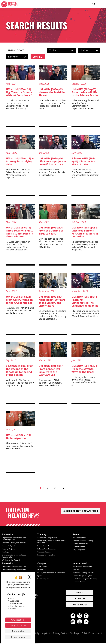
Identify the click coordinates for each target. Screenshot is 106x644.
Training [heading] (42, 534)
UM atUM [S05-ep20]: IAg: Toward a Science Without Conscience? (19, 92)
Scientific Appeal (79, 547)
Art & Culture (43, 567)
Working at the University (12, 560)
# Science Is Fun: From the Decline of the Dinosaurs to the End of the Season (20, 371)
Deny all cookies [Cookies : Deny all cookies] (18, 625)
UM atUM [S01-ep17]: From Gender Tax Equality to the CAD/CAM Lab (51, 371)
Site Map (74, 634)
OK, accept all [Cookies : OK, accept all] (18, 620)
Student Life (42, 570)
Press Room (80, 604)
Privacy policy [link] (18, 637)
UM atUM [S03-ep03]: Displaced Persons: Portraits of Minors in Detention (85, 232)
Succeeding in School (46, 546)
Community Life (44, 579)
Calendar (80, 598)
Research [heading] (78, 534)
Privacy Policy (60, 634)
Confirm (38, 57)
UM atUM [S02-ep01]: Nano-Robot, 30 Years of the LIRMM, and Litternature (52, 301)
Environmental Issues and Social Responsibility (15, 556)
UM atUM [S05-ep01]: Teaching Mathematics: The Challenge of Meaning (86, 301)
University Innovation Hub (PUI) (15, 567)
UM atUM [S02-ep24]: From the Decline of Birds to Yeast (51, 231)
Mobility (76, 570)
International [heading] (80, 563)
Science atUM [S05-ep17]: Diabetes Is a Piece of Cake (83, 162)
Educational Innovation (47, 555)
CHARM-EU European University (86, 579)
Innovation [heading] (8, 563)
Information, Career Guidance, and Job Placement (53, 542)
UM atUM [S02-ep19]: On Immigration (19, 437)
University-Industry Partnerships (15, 570)
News (80, 592)
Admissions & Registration (48, 538)
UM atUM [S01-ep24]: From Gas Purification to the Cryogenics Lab (19, 300)
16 (55, 488)
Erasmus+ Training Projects (84, 573)
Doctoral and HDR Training (83, 541)
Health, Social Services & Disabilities (52, 573)
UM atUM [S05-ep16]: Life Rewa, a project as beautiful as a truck (53, 162)
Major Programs (79, 550)
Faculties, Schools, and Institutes (15, 543)
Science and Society (81, 544)
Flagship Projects (9, 549)
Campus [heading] (42, 563)
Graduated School (45, 552)
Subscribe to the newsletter (81, 511)
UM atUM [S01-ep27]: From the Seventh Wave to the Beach (84, 369)
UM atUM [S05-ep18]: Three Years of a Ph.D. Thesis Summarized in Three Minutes (20, 232)
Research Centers (80, 538)
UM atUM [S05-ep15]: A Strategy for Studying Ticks (20, 162)
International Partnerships (83, 567)
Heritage (6, 552)
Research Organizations (12, 546)
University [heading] (8, 534)
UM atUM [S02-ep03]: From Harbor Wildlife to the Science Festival (85, 92)
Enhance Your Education (47, 549)
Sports (40, 576)
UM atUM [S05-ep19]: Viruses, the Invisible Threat (52, 92)
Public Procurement (92, 634)
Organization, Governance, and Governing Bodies (15, 539)
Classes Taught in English (83, 576)
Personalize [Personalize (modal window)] (18, 631)
